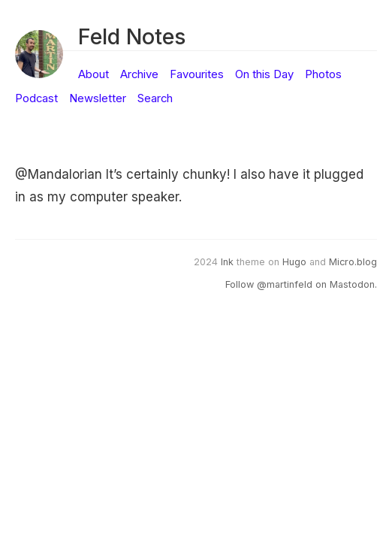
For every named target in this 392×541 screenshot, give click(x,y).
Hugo (294, 262)
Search (155, 98)
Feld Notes (132, 36)
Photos (323, 74)
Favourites (197, 74)
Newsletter (98, 98)
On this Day (264, 74)
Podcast (36, 98)
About (93, 74)
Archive (139, 74)
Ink (227, 262)
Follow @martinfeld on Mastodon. (301, 284)
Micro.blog (353, 262)
